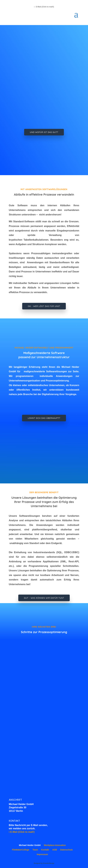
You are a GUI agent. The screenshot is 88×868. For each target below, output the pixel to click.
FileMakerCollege (21, 850)
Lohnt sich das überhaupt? (44, 418)
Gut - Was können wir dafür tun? (44, 598)
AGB (55, 850)
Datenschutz (66, 850)
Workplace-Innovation (55, 845)
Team (35, 850)
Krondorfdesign (49, 863)
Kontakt (45, 850)
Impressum (42, 854)
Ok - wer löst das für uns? (44, 306)
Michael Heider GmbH (30, 845)
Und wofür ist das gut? (44, 132)
